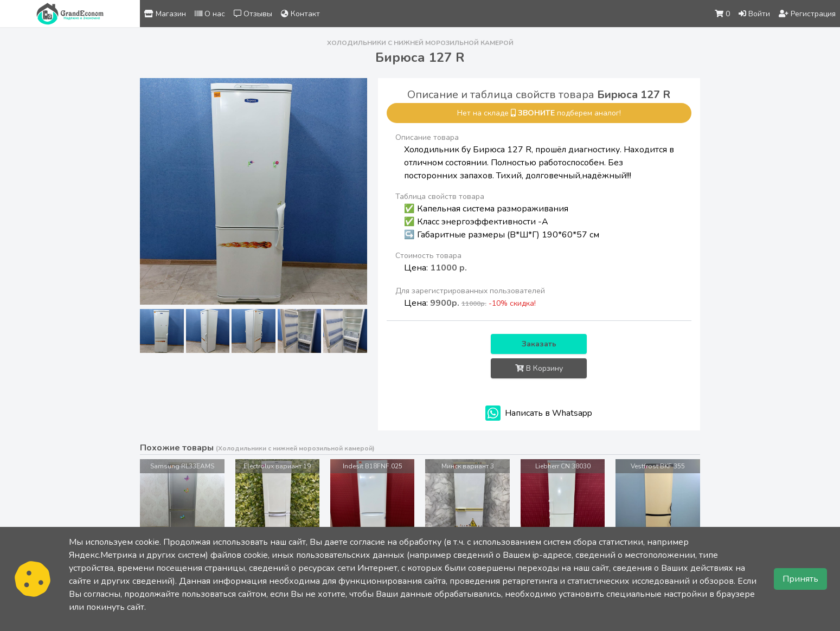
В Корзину (539, 368)
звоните (536, 113)
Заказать (539, 344)
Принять (800, 579)
